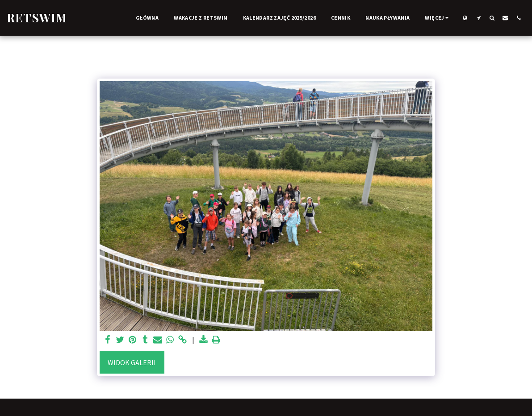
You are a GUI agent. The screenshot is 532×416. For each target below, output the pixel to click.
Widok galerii (132, 362)
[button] (478, 18)
